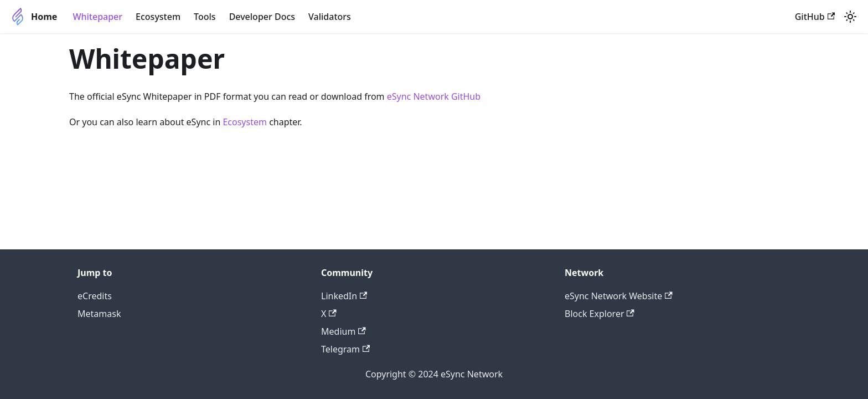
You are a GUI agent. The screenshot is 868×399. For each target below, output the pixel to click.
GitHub (815, 17)
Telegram (345, 349)
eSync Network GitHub (434, 96)
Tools (205, 17)
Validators (330, 17)
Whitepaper (97, 17)
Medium (343, 331)
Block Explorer (600, 314)
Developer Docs (262, 17)
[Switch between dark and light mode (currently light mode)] (850, 17)
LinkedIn (344, 296)
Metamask (99, 314)
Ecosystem (158, 17)
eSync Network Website (619, 296)
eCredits (95, 296)
